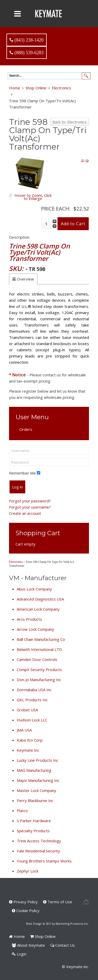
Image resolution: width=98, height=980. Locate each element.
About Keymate (28, 945)
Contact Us (63, 945)
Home (15, 88)
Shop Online (36, 88)
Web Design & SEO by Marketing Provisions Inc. (58, 924)
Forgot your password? (30, 501)
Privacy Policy (23, 902)
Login (19, 954)
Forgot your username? (30, 507)
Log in (17, 487)
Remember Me (22, 473)
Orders (26, 429)
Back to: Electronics (70, 122)
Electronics (62, 88)
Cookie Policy (26, 911)
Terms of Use (58, 902)
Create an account (25, 513)
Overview (25, 279)
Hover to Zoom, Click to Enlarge (33, 197)
